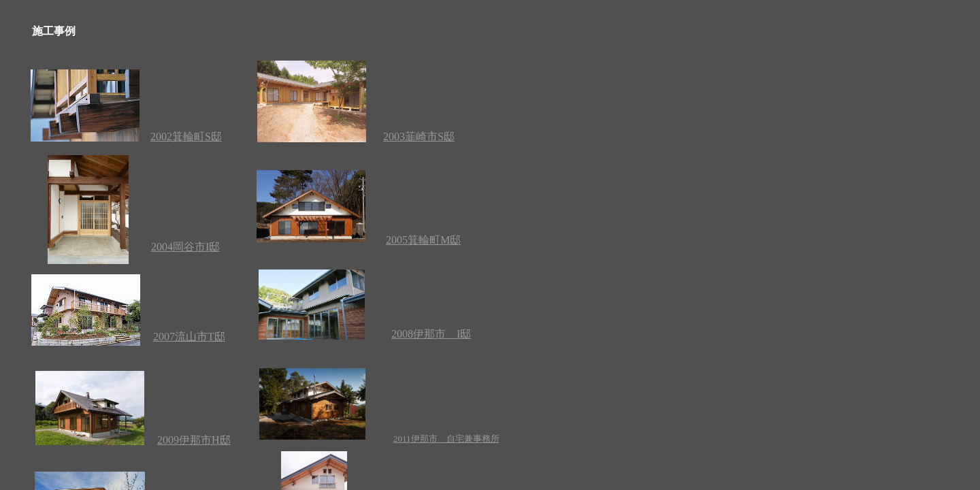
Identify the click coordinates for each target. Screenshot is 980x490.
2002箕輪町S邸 (186, 136)
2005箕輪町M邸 (423, 240)
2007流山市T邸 (189, 337)
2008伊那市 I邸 (431, 334)
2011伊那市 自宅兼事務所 (446, 439)
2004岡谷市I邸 (185, 247)
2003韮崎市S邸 (419, 136)
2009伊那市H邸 (194, 440)
